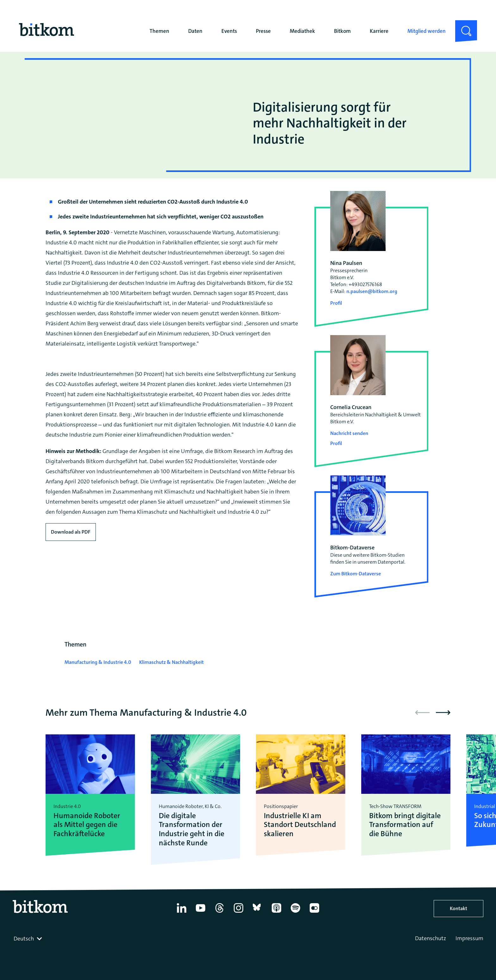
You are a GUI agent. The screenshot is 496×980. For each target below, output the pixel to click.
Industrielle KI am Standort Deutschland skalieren (300, 825)
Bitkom (342, 31)
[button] (443, 713)
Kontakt (459, 908)
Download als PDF (71, 532)
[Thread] (220, 913)
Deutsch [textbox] (24, 939)
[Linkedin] (182, 913)
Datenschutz (431, 938)
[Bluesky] (257, 913)
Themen (159, 31)
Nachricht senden (349, 433)
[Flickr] (314, 913)
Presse (263, 31)
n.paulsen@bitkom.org (372, 291)
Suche (462, 25)
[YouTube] (201, 913)
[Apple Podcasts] (276, 913)
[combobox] (28, 939)
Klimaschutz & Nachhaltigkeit (171, 662)
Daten (195, 31)
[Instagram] (239, 913)
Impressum (469, 938)
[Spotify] (295, 913)
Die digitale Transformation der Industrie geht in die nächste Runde (192, 829)
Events (229, 31)
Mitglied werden (427, 31)
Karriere (379, 31)
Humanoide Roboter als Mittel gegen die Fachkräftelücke (87, 825)
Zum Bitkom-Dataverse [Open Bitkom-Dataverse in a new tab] (356, 574)
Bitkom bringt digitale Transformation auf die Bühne (405, 825)
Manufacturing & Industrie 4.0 (98, 662)
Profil (336, 303)
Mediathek (302, 31)
